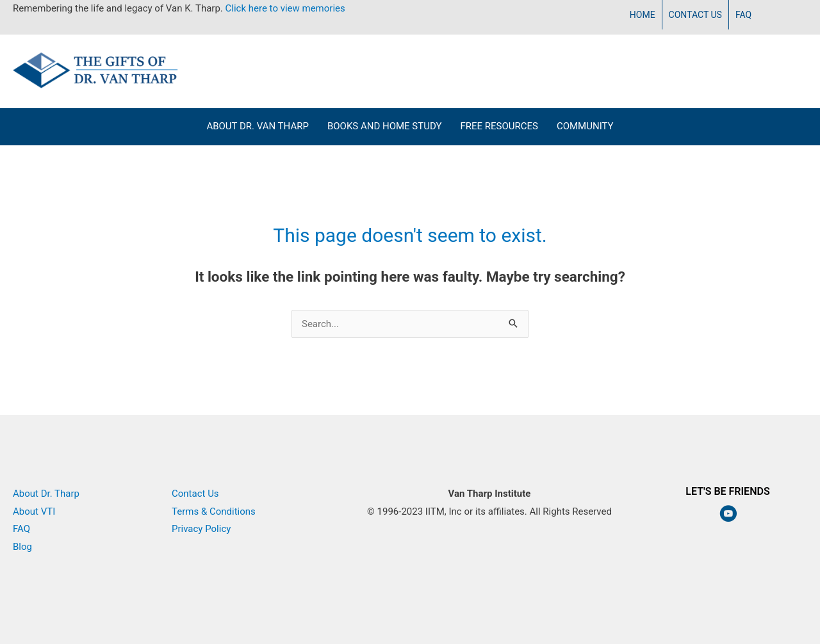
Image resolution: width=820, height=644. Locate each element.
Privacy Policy (201, 529)
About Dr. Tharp (46, 494)
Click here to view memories (285, 8)
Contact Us (695, 15)
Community (585, 126)
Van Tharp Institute (489, 529)
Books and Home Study (385, 126)
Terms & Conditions (214, 511)
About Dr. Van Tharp (258, 126)
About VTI (34, 511)
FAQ (743, 15)
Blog (22, 547)
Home (643, 15)
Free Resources (499, 126)
